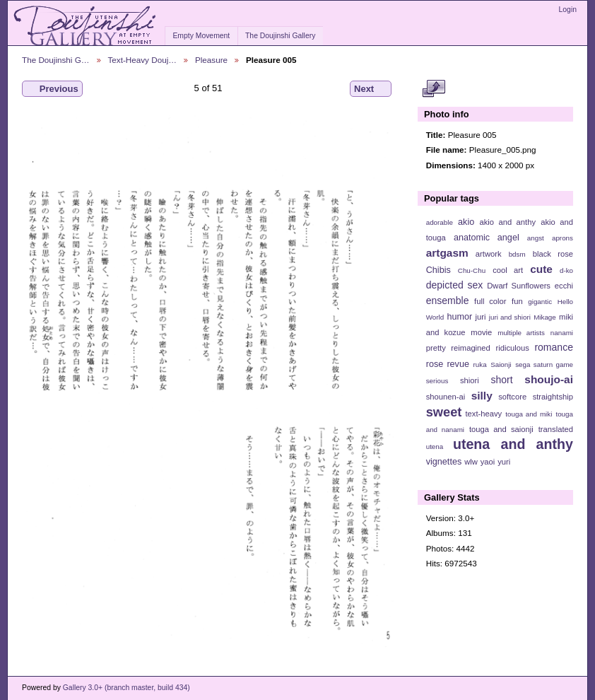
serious (437, 381)
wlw (471, 462)
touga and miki (529, 414)
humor (459, 317)
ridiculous (512, 348)
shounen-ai (446, 397)
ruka (480, 364)
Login (568, 10)
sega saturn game (544, 364)
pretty (436, 348)
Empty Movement (201, 36)
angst (536, 238)
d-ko (566, 270)
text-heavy (483, 414)
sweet (444, 412)
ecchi (564, 286)
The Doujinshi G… (56, 60)
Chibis (438, 270)
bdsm (517, 254)
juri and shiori (510, 317)
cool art (508, 270)
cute (541, 269)
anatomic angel (487, 238)
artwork (489, 254)
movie (481, 332)
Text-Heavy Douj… (142, 60)
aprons (562, 238)
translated (556, 429)
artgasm (447, 253)
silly (482, 396)
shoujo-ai (549, 379)
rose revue (448, 364)
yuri (504, 462)
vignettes (444, 462)
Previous (52, 89)
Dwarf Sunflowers (519, 286)
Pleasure (211, 60)
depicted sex (455, 285)
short (501, 380)
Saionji (501, 364)
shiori (470, 380)
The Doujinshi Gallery (280, 36)
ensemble (448, 301)
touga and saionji (501, 429)
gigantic (540, 302)
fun (517, 301)
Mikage (545, 317)
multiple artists (521, 333)
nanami (562, 333)
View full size (434, 89)
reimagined (471, 348)
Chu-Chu (472, 270)
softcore (512, 397)
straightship (553, 397)
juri (481, 317)
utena (435, 447)
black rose (553, 254)
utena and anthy (513, 444)
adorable (440, 222)
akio (466, 222)
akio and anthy (507, 222)
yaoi (488, 462)
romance (554, 347)
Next (371, 89)
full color (490, 301)
